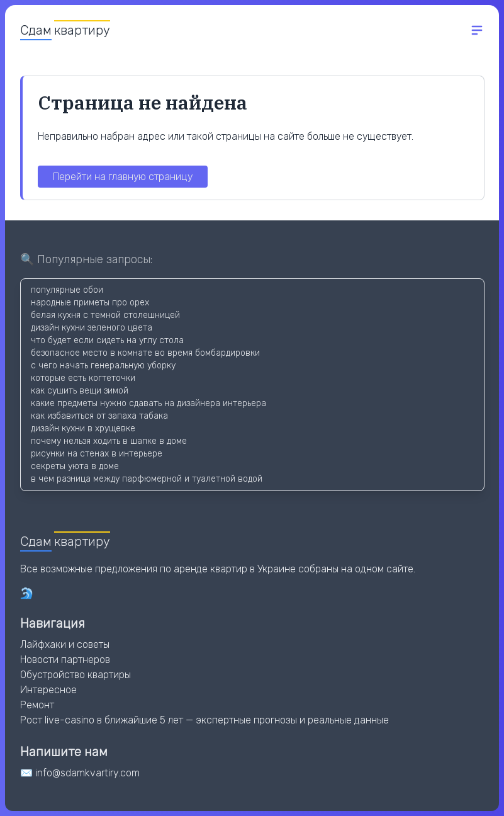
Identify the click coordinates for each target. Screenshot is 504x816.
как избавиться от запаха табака (99, 416)
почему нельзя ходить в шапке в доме (109, 441)
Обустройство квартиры (76, 675)
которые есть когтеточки (83, 378)
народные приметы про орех (90, 303)
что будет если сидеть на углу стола (107, 340)
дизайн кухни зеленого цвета (92, 328)
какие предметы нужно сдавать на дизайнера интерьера (148, 403)
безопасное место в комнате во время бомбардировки (145, 353)
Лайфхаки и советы (65, 644)
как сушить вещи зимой (80, 391)
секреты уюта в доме (75, 466)
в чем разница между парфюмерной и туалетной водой (147, 479)
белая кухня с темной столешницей (105, 315)
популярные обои (67, 290)
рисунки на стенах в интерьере (97, 454)
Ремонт (37, 705)
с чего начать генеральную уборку (103, 365)
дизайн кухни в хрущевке (83, 428)
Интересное (48, 690)
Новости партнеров (65, 660)
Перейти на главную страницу (123, 177)
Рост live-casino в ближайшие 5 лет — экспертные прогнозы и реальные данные (204, 720)
